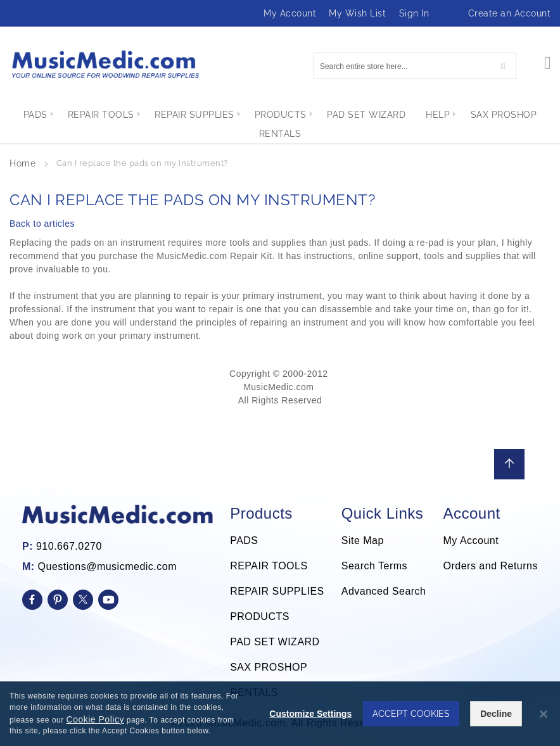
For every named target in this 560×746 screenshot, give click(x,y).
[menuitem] (25, 115)
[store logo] (105, 64)
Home (24, 163)
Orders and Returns (490, 566)
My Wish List (357, 13)
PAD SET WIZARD (275, 642)
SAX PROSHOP (269, 667)
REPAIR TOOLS (269, 566)
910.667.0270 (69, 546)
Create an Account (510, 13)
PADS (244, 541)
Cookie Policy (95, 719)
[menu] (280, 124)
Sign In (414, 13)
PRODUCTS (260, 616)
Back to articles (42, 224)
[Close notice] (544, 714)
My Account (290, 13)
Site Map (363, 541)
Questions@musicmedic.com (107, 566)
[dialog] (280, 714)
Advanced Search (384, 591)
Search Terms (374, 566)
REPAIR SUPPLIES (277, 591)
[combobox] (415, 66)
